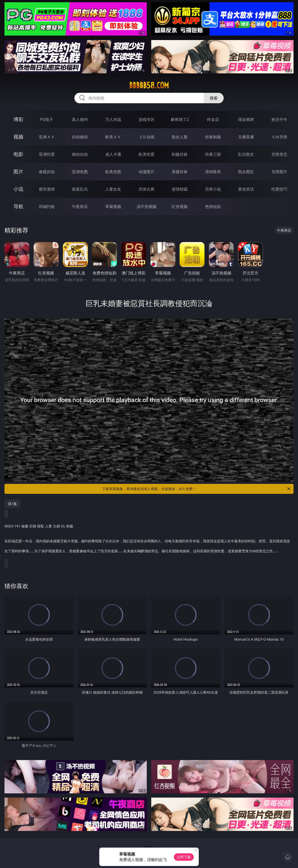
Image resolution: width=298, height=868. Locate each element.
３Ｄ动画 (147, 137)
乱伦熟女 (246, 154)
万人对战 (113, 119)
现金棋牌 (246, 119)
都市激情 (47, 189)
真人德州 (80, 119)
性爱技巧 (279, 189)
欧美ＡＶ (113, 137)
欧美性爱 (147, 154)
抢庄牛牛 (279, 119)
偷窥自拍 (47, 172)
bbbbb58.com (149, 85)
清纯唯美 (213, 172)
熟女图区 (246, 172)
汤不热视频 (147, 206)
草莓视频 (113, 206)
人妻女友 (113, 189)
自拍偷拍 (80, 137)
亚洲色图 (80, 172)
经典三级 (213, 154)
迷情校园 (180, 189)
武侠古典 (147, 189)
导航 (18, 206)
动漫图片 (147, 172)
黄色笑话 (246, 189)
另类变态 (279, 154)
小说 (18, 189)
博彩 (18, 119)
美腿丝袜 (180, 172)
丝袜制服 (213, 137)
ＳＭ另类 (279, 137)
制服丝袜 (180, 154)
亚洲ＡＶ (47, 137)
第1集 (12, 504)
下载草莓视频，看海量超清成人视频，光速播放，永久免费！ (197, 489)
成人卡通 (113, 154)
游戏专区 (147, 119)
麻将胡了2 (180, 119)
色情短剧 (213, 206)
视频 (18, 137)
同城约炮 (47, 206)
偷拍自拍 (80, 154)
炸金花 (213, 119)
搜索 (214, 98)
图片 (18, 172)
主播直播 (246, 137)
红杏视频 (180, 206)
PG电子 (47, 119)
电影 (18, 154)
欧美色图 (113, 172)
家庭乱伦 (80, 189)
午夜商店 (80, 206)
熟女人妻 (180, 137)
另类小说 (213, 189)
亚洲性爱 (47, 154)
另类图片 (279, 172)
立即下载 (184, 857)
